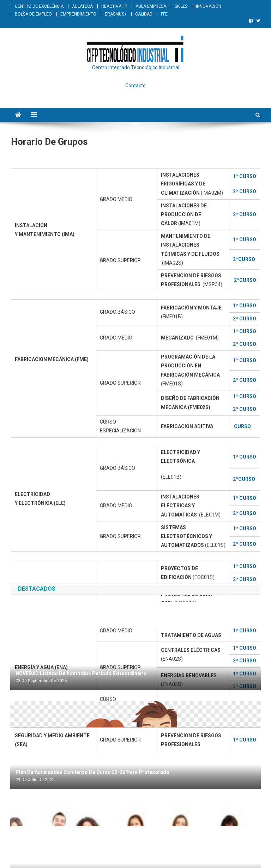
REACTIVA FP (114, 6)
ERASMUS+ (116, 14)
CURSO (242, 426)
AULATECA (82, 6)
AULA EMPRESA (151, 6)
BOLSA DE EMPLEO (33, 14)
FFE (164, 14)
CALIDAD (144, 14)
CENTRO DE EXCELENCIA (39, 6)
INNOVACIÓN (209, 6)
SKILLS (181, 6)
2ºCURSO (244, 479)
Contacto (135, 85)
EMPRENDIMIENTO (78, 14)
